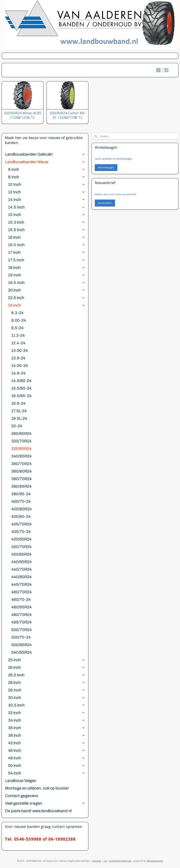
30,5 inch (47, 705)
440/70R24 (22, 569)
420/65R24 (21, 539)
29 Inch (47, 690)
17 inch (47, 252)
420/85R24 (21, 554)
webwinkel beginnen (120, 861)
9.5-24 (17, 328)
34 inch (47, 720)
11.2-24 (18, 335)
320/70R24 (21, 441)
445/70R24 (22, 584)
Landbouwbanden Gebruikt (45, 154)
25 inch (47, 660)
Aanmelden (105, 203)
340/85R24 (22, 456)
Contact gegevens (22, 796)
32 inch (47, 713)
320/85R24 (21, 449)
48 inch (47, 758)
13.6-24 (18, 358)
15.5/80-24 (21, 388)
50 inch (47, 766)
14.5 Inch (47, 207)
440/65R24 (22, 562)
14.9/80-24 (21, 381)
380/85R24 (22, 486)
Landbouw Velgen (21, 781)
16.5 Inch (47, 245)
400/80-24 (21, 517)
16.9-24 (18, 403)
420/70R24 (21, 547)
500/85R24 (22, 645)
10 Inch (47, 184)
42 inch (47, 743)
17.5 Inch (47, 260)
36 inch (47, 728)
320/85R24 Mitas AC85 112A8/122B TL (23, 115)
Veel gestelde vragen (45, 803)
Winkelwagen (106, 167)
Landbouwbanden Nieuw (45, 162)
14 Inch (47, 200)
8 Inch (47, 177)
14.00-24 (20, 366)
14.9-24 (18, 373)
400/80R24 (22, 509)
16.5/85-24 (21, 396)
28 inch (47, 683)
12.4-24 (18, 343)
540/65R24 (22, 652)
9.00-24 (19, 320)
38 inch (47, 735)
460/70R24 (22, 592)
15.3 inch (47, 222)
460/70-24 (21, 600)
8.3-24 (17, 313)
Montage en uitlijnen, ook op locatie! (37, 788)
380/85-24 (21, 494)
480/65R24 (22, 607)
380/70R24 (22, 479)
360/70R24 (22, 464)
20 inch (47, 290)
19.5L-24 (19, 418)
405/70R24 (22, 524)
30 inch (47, 698)
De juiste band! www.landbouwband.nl (38, 811)
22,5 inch (47, 298)
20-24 (17, 426)
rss (105, 861)
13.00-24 (20, 350)
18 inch (47, 267)
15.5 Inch (47, 230)
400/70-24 (21, 501)
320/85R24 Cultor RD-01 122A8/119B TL (68, 115)
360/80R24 (22, 471)
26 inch (47, 667)
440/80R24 (22, 577)
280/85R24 (21, 434)
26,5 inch (47, 675)
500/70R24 (22, 630)
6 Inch (47, 169)
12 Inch (47, 192)
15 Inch (47, 215)
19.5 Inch (47, 283)
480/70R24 (22, 615)
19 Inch (47, 275)
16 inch (47, 237)
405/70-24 (21, 532)
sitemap (97, 861)
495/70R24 (22, 622)
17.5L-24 (19, 411)
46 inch (47, 750)
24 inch (47, 305)
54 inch (47, 773)
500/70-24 (21, 637)
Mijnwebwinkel (155, 861)
